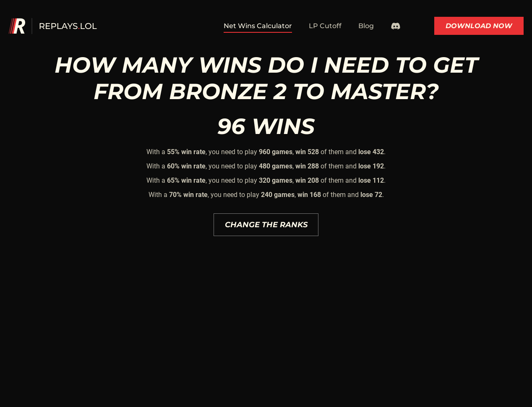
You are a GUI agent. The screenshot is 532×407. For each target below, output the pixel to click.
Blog (366, 26)
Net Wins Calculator (258, 26)
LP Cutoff (325, 26)
